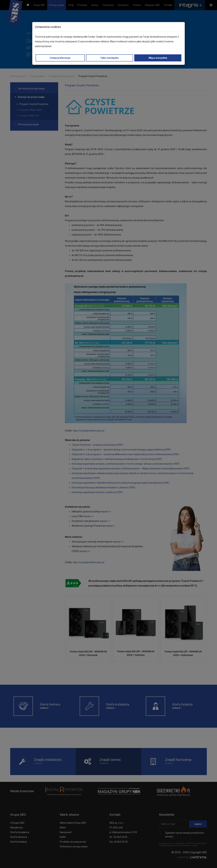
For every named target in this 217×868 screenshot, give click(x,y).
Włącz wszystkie (158, 58)
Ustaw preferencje (60, 58)
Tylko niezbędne (109, 58)
